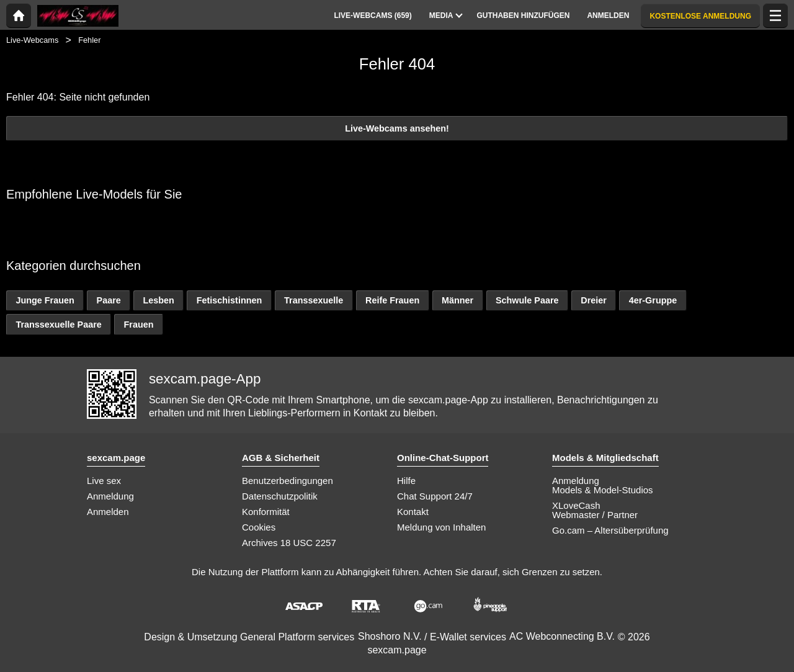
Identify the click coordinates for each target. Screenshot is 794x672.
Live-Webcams (32, 40)
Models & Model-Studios (603, 490)
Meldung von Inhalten (441, 527)
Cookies (259, 527)
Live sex (104, 481)
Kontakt (413, 512)
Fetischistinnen (230, 300)
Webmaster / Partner (595, 515)
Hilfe (406, 481)
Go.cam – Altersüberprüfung (610, 530)
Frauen (139, 325)
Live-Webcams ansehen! (397, 128)
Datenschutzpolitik (280, 496)
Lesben (159, 300)
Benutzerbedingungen (288, 481)
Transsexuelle (314, 300)
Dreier (594, 300)
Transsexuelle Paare (58, 325)
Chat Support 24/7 (435, 496)
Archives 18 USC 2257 (289, 543)
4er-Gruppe (653, 300)
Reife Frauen (392, 300)
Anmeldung (110, 496)
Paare (109, 300)
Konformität (266, 512)
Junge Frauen (45, 300)
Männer (457, 300)
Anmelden (108, 512)
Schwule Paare (527, 300)
